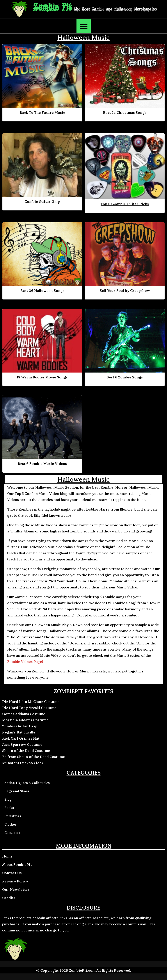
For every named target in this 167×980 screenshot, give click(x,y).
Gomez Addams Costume (24, 714)
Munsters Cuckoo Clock (23, 763)
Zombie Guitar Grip (42, 201)
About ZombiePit (17, 864)
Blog (8, 800)
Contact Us (12, 873)
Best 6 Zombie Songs (125, 377)
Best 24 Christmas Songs (125, 112)
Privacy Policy (15, 881)
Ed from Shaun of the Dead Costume (34, 757)
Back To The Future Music (42, 112)
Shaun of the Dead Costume (26, 751)
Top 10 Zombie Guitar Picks (125, 204)
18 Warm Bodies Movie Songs (42, 377)
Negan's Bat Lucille (19, 732)
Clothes (10, 824)
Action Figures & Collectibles (27, 783)
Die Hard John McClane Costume (31, 702)
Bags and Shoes (17, 791)
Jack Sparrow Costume (22, 744)
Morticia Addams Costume (25, 720)
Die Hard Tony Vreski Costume (29, 708)
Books (9, 808)
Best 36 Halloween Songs (42, 290)
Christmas (13, 816)
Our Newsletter (16, 889)
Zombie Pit (52, 8)
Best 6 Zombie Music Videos (42, 464)
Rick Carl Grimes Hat (21, 738)
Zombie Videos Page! (25, 661)
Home (7, 856)
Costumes (12, 833)
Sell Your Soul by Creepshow (125, 290)
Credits (9, 898)
